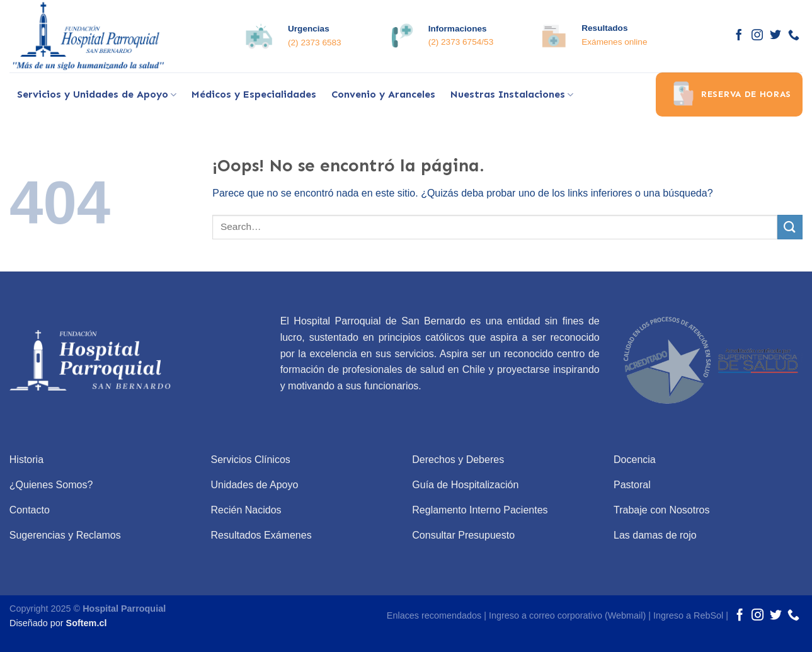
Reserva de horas (729, 94)
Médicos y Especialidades (254, 94)
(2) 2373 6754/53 (461, 42)
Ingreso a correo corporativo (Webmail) (567, 615)
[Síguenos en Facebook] (739, 36)
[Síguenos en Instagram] (757, 36)
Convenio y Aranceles (383, 94)
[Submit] (790, 227)
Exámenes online (614, 42)
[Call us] (794, 36)
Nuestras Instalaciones (512, 94)
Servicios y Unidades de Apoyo (97, 94)
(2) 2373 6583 (315, 43)
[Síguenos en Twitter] (775, 36)
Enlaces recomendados (434, 615)
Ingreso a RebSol (688, 615)
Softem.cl (87, 623)
